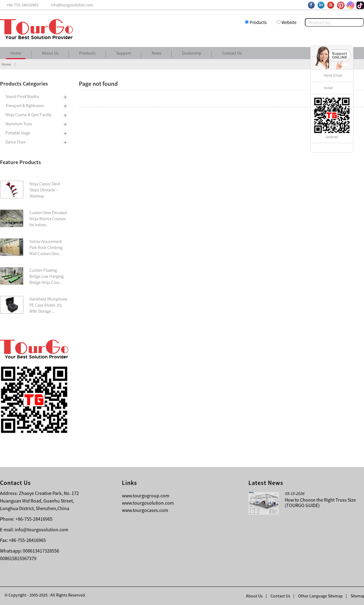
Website (289, 22)
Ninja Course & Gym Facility (29, 115)
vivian (328, 88)
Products (258, 22)
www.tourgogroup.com (146, 496)
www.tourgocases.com (145, 510)
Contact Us (232, 53)
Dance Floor (15, 142)
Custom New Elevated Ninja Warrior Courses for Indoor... (48, 219)
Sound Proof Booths (22, 96)
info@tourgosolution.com (42, 529)
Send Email (333, 76)
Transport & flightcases (25, 106)
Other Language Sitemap (320, 596)
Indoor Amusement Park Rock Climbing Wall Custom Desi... (46, 247)
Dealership (192, 53)
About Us (50, 53)
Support (124, 53)
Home (16, 53)
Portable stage (18, 133)
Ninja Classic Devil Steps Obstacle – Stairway (45, 190)
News (157, 53)
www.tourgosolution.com (148, 503)
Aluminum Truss (19, 124)
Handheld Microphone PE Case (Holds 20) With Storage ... (48, 305)
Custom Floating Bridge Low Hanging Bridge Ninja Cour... (47, 276)
